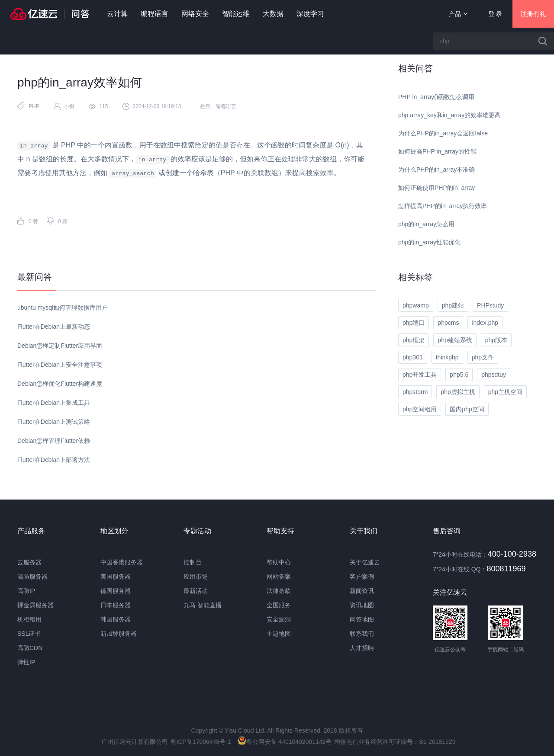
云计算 (117, 14)
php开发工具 (420, 375)
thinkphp (447, 357)
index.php (485, 323)
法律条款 (279, 591)
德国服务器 (116, 591)
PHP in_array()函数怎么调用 (436, 97)
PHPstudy (490, 305)
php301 (413, 357)
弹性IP (26, 662)
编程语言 (155, 14)
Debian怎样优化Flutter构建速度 (60, 384)
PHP (34, 106)
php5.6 (459, 375)
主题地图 (279, 634)
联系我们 (362, 634)
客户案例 (362, 577)
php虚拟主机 (458, 392)
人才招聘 (362, 648)
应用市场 (196, 577)
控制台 (193, 562)
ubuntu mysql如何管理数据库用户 (63, 308)
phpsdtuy (494, 375)
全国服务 (279, 605)
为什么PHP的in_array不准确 (436, 170)
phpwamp (416, 305)
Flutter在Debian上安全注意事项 (60, 365)
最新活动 (196, 591)
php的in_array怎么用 (426, 224)
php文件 (483, 357)
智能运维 (236, 14)
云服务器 (29, 562)
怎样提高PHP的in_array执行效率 (443, 206)
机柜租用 (29, 619)
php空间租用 (420, 409)
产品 (458, 14)
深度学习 (310, 14)
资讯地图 (362, 605)
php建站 (453, 305)
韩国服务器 (116, 619)
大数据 (273, 14)
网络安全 (195, 14)
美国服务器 (116, 577)
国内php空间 (467, 409)
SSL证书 (29, 634)
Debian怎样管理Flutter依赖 (54, 441)
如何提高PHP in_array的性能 (437, 151)
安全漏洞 (279, 619)
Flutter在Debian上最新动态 (54, 327)
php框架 (414, 340)
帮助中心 (279, 562)
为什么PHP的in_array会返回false (443, 133)
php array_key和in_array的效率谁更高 (449, 115)
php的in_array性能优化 (429, 242)
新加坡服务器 (119, 634)
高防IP (26, 591)
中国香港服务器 (122, 562)
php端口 (414, 323)
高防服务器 (32, 577)
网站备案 (279, 577)
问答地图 (362, 619)
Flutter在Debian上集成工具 (54, 403)
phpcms (448, 323)
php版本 (496, 340)
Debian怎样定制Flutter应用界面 (60, 346)
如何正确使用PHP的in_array (436, 188)
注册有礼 (533, 14)
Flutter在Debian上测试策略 (54, 422)
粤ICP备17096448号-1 (201, 742)
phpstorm (415, 392)
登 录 (495, 14)
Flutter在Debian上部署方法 (54, 460)
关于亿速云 (365, 562)
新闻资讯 (362, 591)
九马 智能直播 (203, 605)
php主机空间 (505, 392)
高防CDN (30, 648)
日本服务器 (116, 605)
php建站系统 (455, 340)
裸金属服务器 (35, 605)
